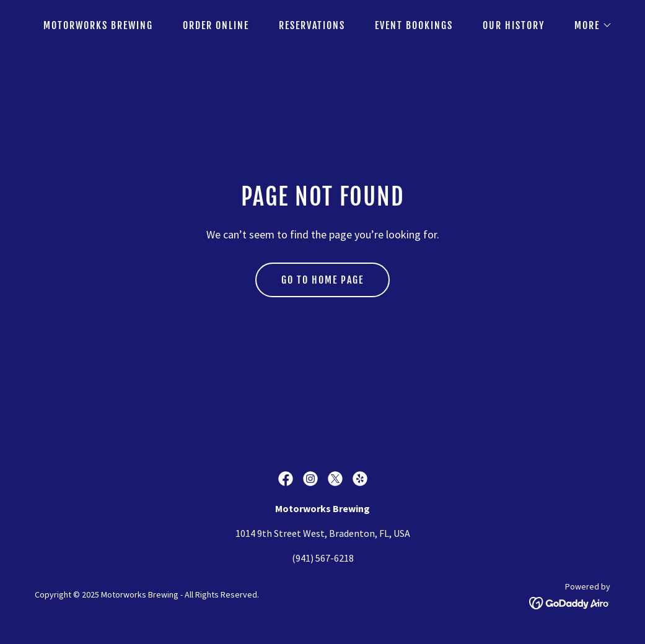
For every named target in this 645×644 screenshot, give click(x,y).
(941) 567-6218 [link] (323, 558)
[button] (588, 25)
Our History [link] (514, 25)
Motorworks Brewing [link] (98, 25)
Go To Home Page (322, 280)
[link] (286, 479)
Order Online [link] (216, 25)
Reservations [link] (312, 25)
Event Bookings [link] (414, 25)
